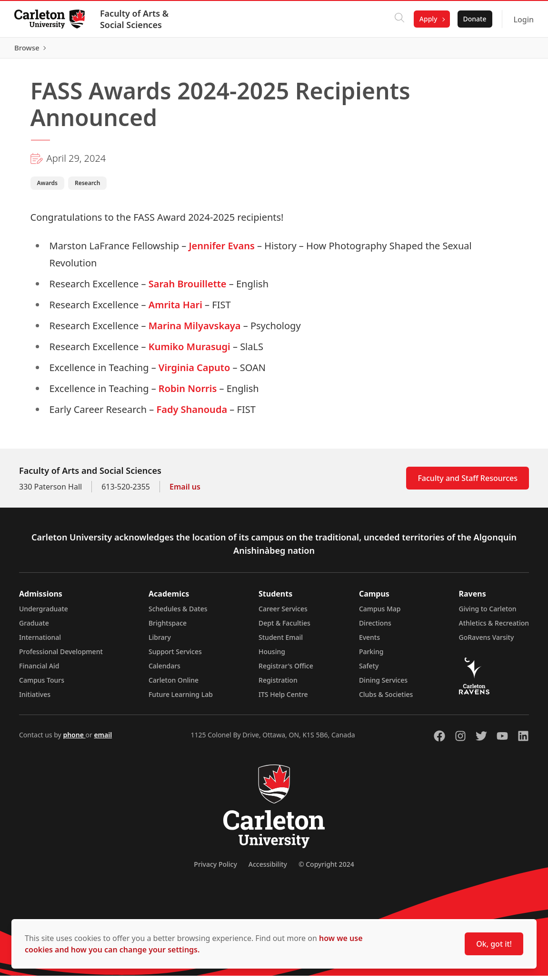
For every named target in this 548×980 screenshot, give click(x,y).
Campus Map (380, 613)
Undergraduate (44, 613)
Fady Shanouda (192, 414)
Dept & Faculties (284, 627)
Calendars (164, 670)
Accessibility (268, 868)
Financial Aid (39, 670)
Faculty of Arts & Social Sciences (135, 19)
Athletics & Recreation (494, 627)
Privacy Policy (215, 868)
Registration (278, 684)
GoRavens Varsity (487, 642)
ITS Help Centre (283, 699)
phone (74, 739)
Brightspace (168, 627)
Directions (375, 627)
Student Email (281, 642)
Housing (272, 656)
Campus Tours (42, 684)
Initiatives (35, 699)
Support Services (175, 656)
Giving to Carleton (488, 613)
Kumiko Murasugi (189, 351)
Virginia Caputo (194, 372)
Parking (371, 656)
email (103, 739)
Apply (428, 19)
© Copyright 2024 (326, 868)
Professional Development (61, 656)
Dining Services (383, 684)
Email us (185, 491)
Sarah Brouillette (188, 288)
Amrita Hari (175, 309)
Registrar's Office (286, 670)
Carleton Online (174, 684)
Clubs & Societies (386, 699)
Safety (369, 670)
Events (369, 642)
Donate (473, 19)
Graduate (34, 627)
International (40, 642)
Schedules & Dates (178, 613)
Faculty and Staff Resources (468, 482)
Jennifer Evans (221, 250)
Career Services (283, 613)
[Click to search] (399, 19)
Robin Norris (188, 393)
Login (523, 20)
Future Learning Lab (181, 699)
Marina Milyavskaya (195, 330)
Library (160, 642)
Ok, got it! (494, 944)
